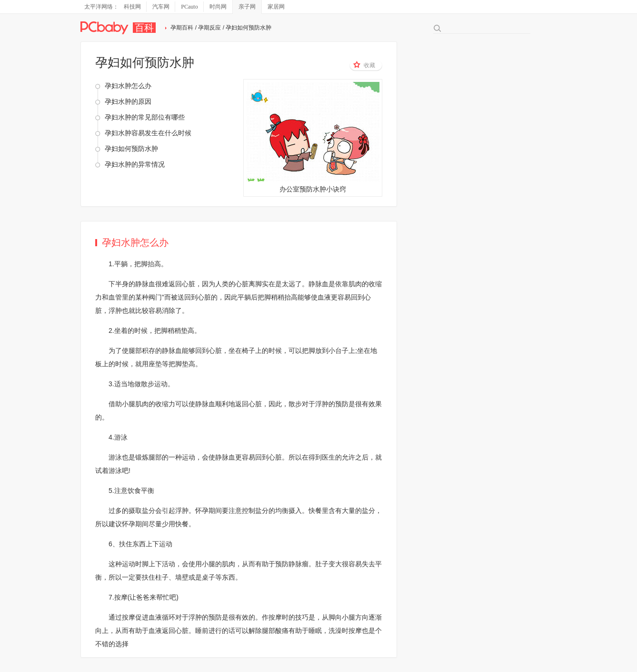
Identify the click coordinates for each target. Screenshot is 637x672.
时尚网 (218, 7)
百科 (144, 28)
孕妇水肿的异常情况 (135, 164)
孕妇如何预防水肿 (131, 149)
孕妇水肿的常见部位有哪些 (145, 117)
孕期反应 (209, 28)
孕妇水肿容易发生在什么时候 (148, 133)
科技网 (132, 7)
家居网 (276, 7)
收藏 (364, 65)
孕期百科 (182, 28)
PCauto (189, 7)
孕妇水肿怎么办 (128, 86)
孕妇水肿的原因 (128, 101)
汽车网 (161, 7)
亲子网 (247, 7)
